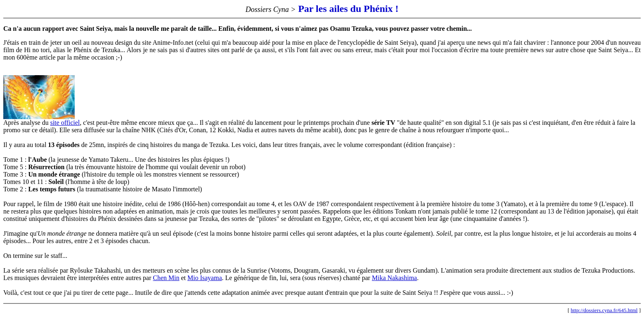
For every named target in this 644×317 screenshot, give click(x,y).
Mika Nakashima (394, 278)
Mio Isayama (205, 278)
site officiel (65, 123)
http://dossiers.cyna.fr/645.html (604, 310)
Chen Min (166, 278)
